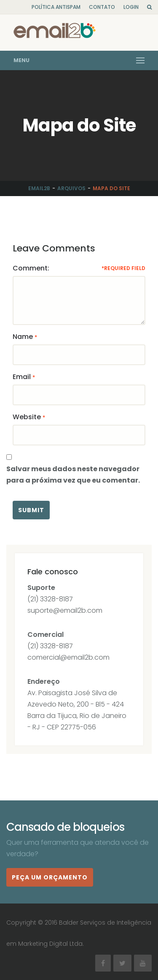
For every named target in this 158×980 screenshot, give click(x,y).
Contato (102, 7)
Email (22, 377)
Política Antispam (56, 7)
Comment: (31, 268)
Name (23, 337)
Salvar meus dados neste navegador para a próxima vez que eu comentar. (73, 475)
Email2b (39, 188)
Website (27, 417)
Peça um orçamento (50, 877)
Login (131, 7)
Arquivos (71, 188)
